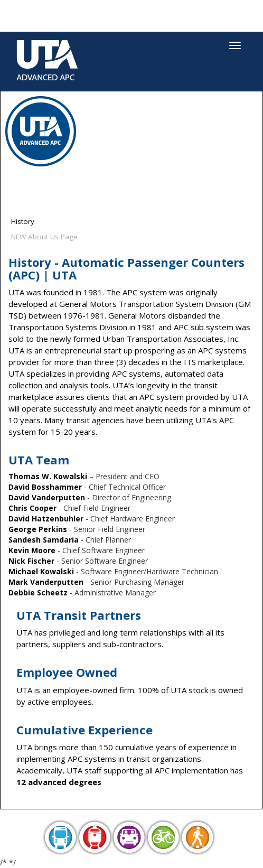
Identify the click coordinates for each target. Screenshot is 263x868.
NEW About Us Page (44, 237)
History (23, 221)
